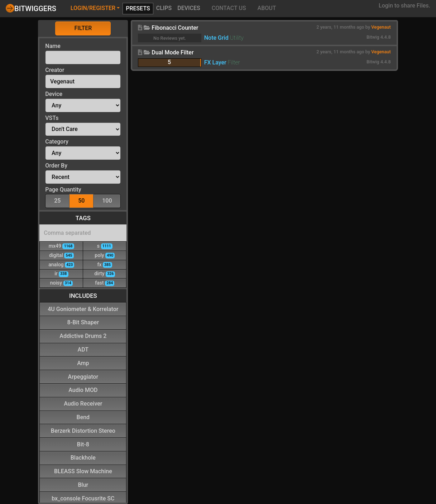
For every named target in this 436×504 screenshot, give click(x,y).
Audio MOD (83, 390)
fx (105, 264)
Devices (189, 8)
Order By (56, 166)
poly (105, 255)
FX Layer (215, 62)
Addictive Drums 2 (83, 336)
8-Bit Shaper (83, 322)
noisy (61, 283)
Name (53, 46)
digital (61, 255)
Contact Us (229, 8)
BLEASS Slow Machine (83, 471)
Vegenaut (381, 27)
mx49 (61, 246)
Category (57, 142)
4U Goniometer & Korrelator (83, 309)
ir (61, 273)
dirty (105, 273)
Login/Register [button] (93, 8)
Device (54, 94)
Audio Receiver (83, 403)
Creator (55, 70)
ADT (83, 349)
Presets (138, 8)
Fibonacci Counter (175, 28)
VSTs (52, 118)
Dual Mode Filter (173, 52)
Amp (83, 363)
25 (57, 200)
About (267, 8)
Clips (164, 8)
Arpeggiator (83, 376)
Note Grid (216, 38)
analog (61, 264)
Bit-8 (83, 444)
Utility (237, 38)
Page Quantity (63, 190)
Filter (83, 28)
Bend (83, 417)
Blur (83, 484)
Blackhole (83, 457)
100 (107, 200)
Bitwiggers (31, 8)
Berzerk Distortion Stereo (83, 430)
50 (81, 200)
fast (105, 283)
